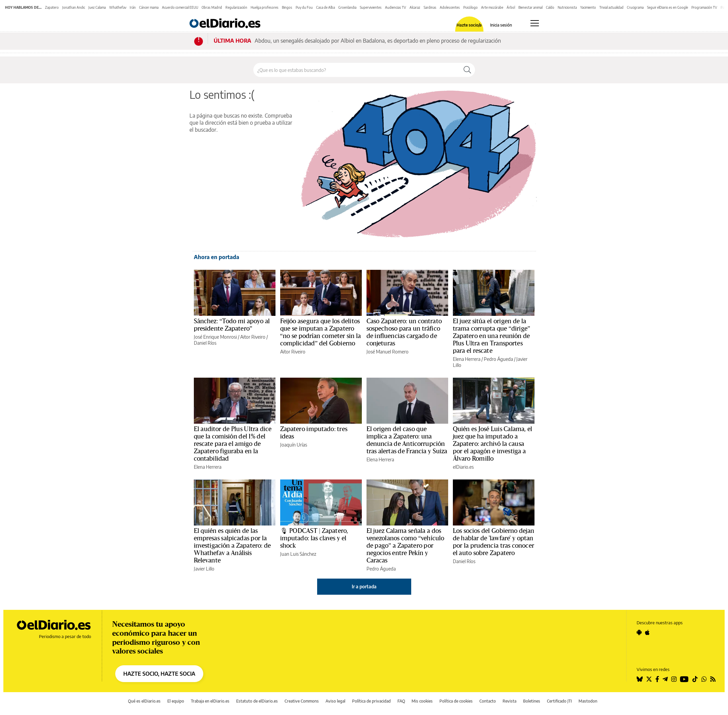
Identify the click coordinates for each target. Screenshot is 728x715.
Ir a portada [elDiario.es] (364, 586)
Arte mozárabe (492, 7)
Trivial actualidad (611, 7)
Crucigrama (635, 7)
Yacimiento (588, 7)
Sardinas (430, 7)
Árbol (511, 7)
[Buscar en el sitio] (357, 70)
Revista (509, 701)
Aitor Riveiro (253, 337)
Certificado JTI (559, 701)
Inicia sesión (501, 25)
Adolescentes (450, 7)
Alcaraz (415, 7)
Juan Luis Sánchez (298, 554)
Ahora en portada (217, 257)
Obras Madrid (212, 7)
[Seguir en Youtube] (684, 679)
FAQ (401, 701)
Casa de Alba (326, 7)
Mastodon (588, 701)
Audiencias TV (396, 7)
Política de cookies (456, 701)
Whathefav (118, 7)
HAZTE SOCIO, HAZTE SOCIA (159, 674)
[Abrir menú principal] (535, 23)
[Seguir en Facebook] (657, 679)
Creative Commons (302, 701)
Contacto (488, 701)
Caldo (550, 7)
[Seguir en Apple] (647, 632)
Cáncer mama (149, 7)
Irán (133, 7)
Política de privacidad (371, 701)
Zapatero (52, 7)
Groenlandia (347, 7)
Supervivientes (371, 7)
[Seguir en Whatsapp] (704, 679)
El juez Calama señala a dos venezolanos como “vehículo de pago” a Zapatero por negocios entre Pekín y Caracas (405, 546)
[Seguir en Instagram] (674, 679)
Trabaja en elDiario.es (210, 701)
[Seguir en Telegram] (665, 679)
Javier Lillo (204, 569)
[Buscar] (467, 70)
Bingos (287, 7)
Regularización (236, 7)
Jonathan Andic (74, 7)
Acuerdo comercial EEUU (180, 7)
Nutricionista (567, 7)
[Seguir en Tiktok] (695, 679)
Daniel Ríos (205, 343)
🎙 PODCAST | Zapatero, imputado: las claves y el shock (314, 538)
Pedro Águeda (498, 359)
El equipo (176, 701)
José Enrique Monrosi (215, 337)
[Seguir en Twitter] (649, 679)
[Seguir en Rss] (713, 679)
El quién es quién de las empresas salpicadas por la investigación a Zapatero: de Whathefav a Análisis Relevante (232, 546)
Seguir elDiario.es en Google (668, 7)
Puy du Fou (304, 7)
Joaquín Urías (294, 445)
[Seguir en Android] (639, 632)
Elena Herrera (467, 359)
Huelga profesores (265, 7)
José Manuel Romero (388, 352)
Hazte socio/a (469, 25)
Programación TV (704, 7)
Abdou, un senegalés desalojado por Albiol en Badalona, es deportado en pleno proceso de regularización (378, 41)
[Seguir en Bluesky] (640, 679)
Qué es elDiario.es (144, 701)
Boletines (532, 701)
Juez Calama (97, 7)
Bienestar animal (530, 7)
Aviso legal (335, 701)
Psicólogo (470, 7)
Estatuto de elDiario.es (257, 701)
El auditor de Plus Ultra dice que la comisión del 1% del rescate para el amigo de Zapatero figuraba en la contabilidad (233, 444)
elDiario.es (463, 467)
